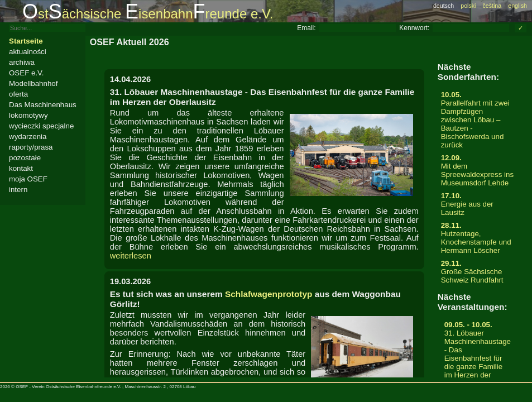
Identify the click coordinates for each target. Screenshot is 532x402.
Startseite (26, 41)
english (517, 6)
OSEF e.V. (26, 73)
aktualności (28, 52)
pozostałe (25, 158)
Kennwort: (414, 28)
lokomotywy (28, 115)
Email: (306, 28)
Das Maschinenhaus (43, 105)
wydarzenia (28, 137)
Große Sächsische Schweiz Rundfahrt (478, 272)
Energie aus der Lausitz (478, 204)
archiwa (22, 62)
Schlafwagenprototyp (269, 294)
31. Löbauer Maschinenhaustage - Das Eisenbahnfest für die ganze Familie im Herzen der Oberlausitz (478, 354)
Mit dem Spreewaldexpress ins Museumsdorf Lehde (478, 170)
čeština (492, 6)
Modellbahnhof (33, 83)
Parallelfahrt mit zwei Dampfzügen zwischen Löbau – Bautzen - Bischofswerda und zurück (478, 120)
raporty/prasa (31, 147)
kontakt (21, 168)
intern (18, 190)
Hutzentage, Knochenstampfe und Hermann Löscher (478, 238)
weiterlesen (131, 256)
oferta (18, 94)
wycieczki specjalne (41, 126)
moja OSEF (28, 179)
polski (468, 6)
